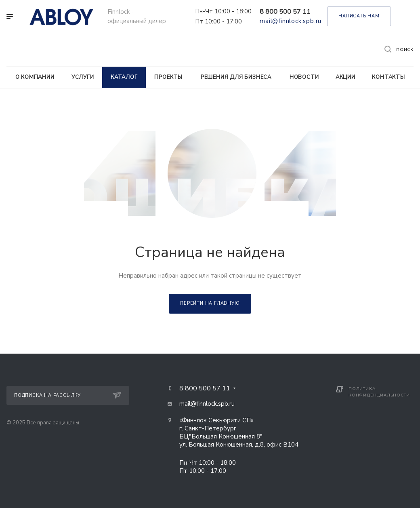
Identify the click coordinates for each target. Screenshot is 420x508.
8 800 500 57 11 (285, 12)
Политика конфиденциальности (379, 392)
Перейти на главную (210, 303)
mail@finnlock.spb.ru (291, 21)
